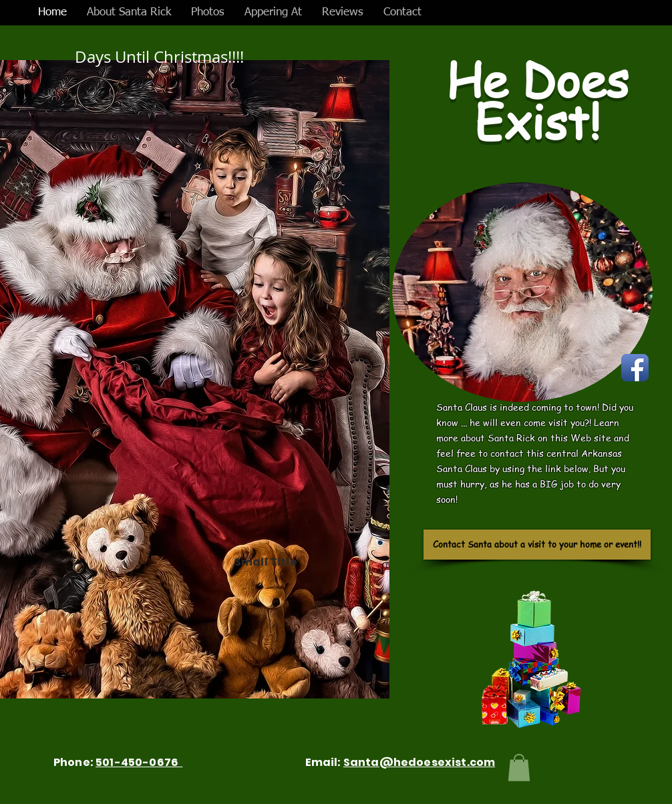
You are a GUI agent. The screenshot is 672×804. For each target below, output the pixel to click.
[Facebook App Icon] (635, 368)
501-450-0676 (139, 762)
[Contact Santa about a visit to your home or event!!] (537, 545)
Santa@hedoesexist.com (419, 762)
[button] (519, 768)
